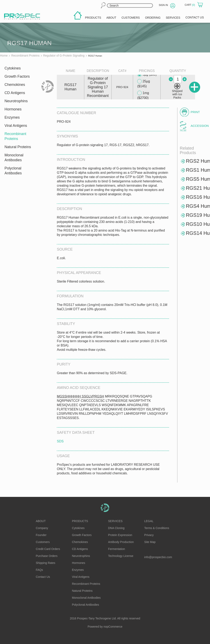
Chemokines (15, 85)
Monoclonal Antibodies (14, 158)
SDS (60, 441)
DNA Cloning (116, 528)
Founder (41, 535)
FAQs (39, 570)
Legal (149, 521)
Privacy (149, 535)
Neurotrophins (16, 101)
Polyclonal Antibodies (13, 171)
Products (80, 521)
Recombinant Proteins (15, 136)
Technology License (121, 556)
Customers (43, 542)
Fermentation (116, 549)
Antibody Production (121, 542)
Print (195, 112)
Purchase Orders (47, 556)
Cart (190, 5)
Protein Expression (120, 535)
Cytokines (13, 68)
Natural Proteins (18, 147)
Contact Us (43, 577)
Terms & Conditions (157, 528)
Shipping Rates (46, 563)
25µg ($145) (144, 83)
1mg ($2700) (143, 95)
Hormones (13, 109)
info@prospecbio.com (158, 557)
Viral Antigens (16, 126)
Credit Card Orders (48, 549)
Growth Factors (17, 76)
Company (42, 528)
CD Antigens (15, 93)
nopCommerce (113, 627)
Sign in (163, 5)
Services (115, 521)
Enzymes (12, 117)
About (41, 521)
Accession (198, 126)
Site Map (150, 542)
